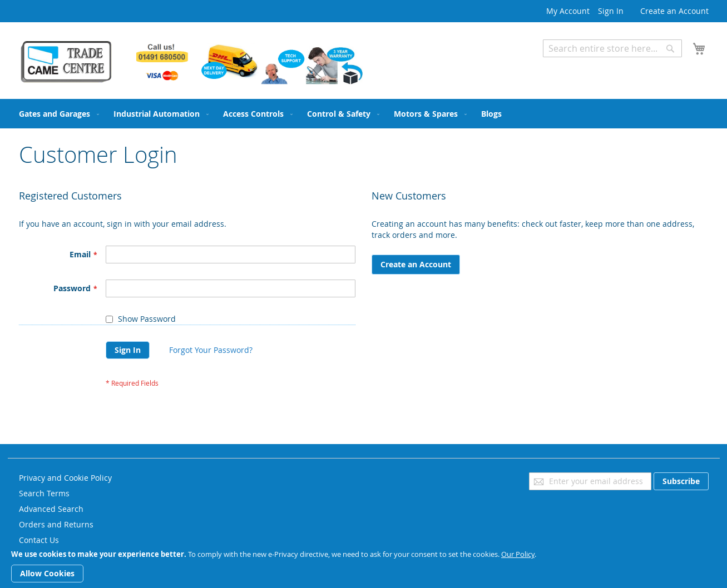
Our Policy (518, 554)
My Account (568, 11)
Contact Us (39, 540)
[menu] (364, 114)
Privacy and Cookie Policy (65, 478)
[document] (363, 566)
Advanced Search (575, 65)
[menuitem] (57, 114)
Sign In (611, 11)
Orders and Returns (56, 524)
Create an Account (674, 11)
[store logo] (191, 62)
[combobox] (612, 48)
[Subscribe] (681, 481)
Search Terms (44, 493)
